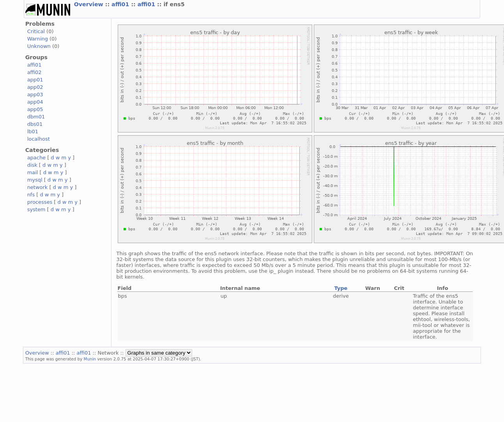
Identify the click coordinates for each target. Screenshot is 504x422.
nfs (31, 195)
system (36, 209)
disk (32, 165)
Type (341, 288)
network (38, 187)
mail (33, 172)
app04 (35, 102)
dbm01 (36, 117)
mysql (35, 180)
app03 (35, 94)
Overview (90, 4)
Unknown (39, 46)
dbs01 (35, 124)
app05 (35, 109)
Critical (36, 31)
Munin (90, 359)
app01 (35, 80)
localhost (39, 139)
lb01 (33, 132)
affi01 (121, 4)
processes (40, 202)
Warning (38, 39)
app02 (35, 87)
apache (36, 158)
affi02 (34, 72)
